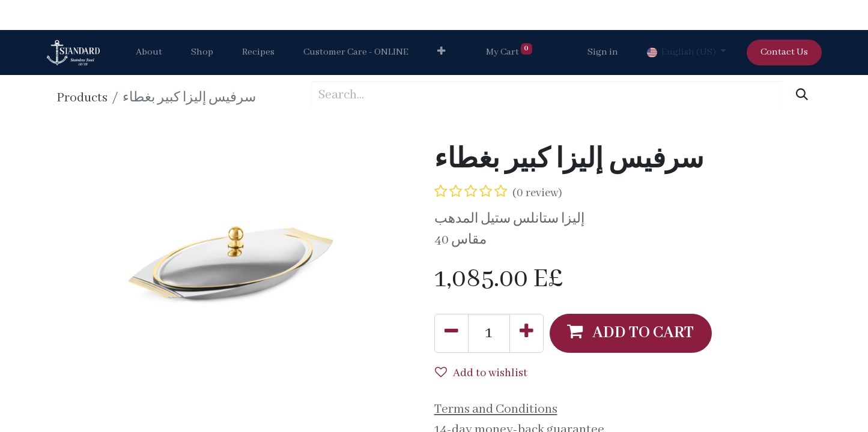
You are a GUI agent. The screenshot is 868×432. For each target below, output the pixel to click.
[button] (441, 53)
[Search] (802, 96)
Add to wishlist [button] (481, 373)
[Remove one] (451, 333)
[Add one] (527, 333)
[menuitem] (149, 53)
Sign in (603, 52)
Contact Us (784, 52)
